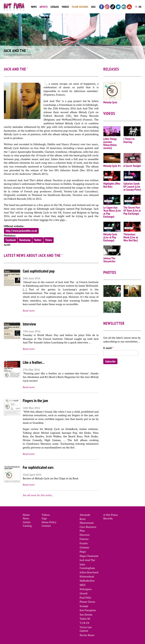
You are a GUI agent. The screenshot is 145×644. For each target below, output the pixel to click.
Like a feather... (34, 362)
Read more (29, 310)
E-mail (108, 348)
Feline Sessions (80, 7)
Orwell (84, 593)
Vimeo (49, 240)
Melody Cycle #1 (112, 166)
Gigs (93, 7)
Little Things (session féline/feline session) (110, 143)
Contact (46, 526)
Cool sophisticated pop (39, 271)
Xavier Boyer (87, 635)
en (140, 7)
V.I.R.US (84, 623)
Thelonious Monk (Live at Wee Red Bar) (131, 237)
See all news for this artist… (38, 495)
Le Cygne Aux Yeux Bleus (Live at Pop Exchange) (112, 212)
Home (26, 515)
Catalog (55, 7)
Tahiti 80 (85, 619)
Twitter (38, 240)
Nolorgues (86, 589)
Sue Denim (86, 614)
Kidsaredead (87, 576)
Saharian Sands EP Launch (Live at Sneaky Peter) (132, 187)
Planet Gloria (87, 602)
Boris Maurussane (87, 521)
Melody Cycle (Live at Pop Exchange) (110, 237)
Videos (65, 7)
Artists (44, 7)
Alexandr (85, 515)
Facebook (11, 240)
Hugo (83, 552)
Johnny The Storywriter (109, 260)
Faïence (84, 539)
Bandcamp (25, 240)
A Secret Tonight (132, 166)
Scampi (84, 606)
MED (83, 585)
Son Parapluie (88, 610)
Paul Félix (85, 598)
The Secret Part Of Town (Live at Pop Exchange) (132, 210)
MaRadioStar (87, 581)
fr (136, 7)
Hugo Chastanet (89, 556)
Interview (29, 324)
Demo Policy (49, 522)
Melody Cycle (110, 102)
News (34, 7)
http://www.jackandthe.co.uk (21, 231)
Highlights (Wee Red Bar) (112, 185)
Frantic (84, 543)
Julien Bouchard (89, 572)
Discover (85, 535)
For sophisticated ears (38, 467)
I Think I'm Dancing (129, 140)
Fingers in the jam (35, 401)
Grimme (84, 547)
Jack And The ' (88, 560)
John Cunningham (87, 566)
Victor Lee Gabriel (86, 629)
